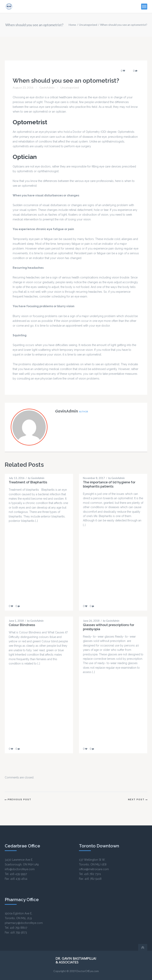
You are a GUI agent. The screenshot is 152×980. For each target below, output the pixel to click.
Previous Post (19, 800)
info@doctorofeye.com (20, 869)
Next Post (136, 800)
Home (72, 25)
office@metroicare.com (94, 869)
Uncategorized (88, 25)
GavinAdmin (47, 87)
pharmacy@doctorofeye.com (24, 923)
